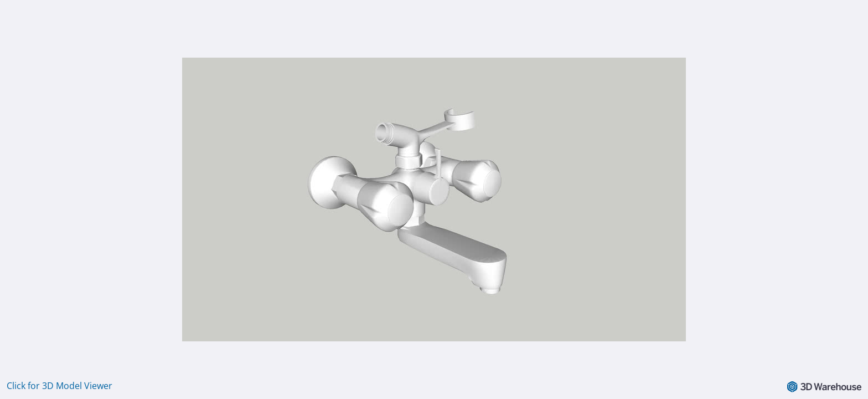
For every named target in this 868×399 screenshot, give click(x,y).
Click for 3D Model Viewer (60, 386)
